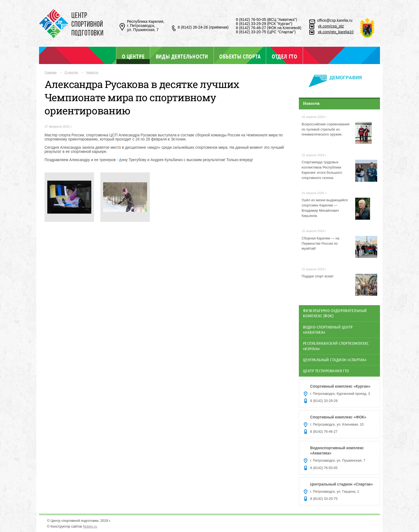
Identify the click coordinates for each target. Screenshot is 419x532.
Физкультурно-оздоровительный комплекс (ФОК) (335, 313)
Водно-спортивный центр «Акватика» (328, 330)
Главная (51, 72)
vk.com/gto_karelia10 (336, 32)
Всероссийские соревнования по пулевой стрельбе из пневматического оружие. (326, 129)
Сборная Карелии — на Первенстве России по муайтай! (320, 244)
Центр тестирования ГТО (326, 371)
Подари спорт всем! (318, 276)
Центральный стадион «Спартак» (335, 360)
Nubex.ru (90, 527)
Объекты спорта (240, 56)
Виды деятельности (182, 56)
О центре (133, 56)
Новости (92, 72)
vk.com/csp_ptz (331, 26)
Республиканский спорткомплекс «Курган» (336, 346)
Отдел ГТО (284, 56)
